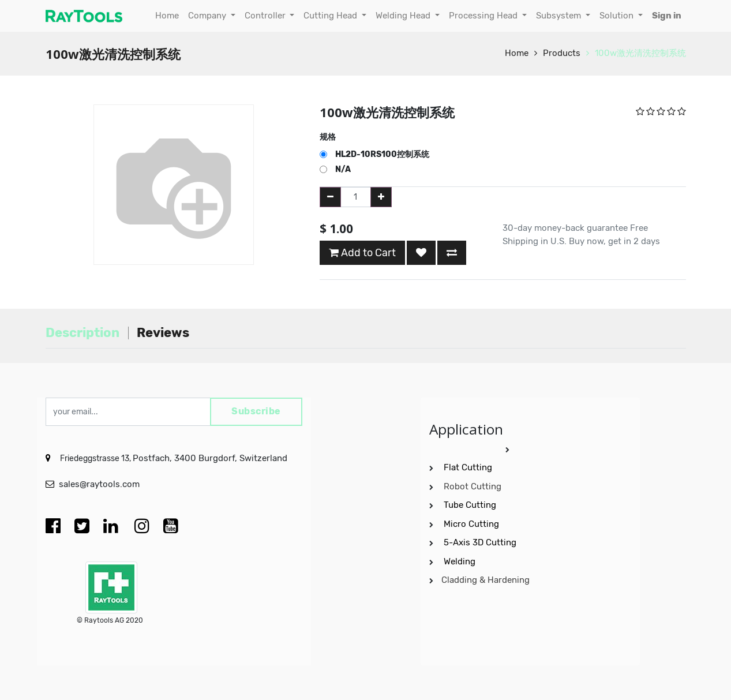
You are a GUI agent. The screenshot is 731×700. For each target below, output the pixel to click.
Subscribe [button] (256, 412)
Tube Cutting (471, 505)
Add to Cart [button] (362, 253)
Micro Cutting (473, 524)
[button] (421, 253)
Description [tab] (83, 333)
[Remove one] (330, 197)
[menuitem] (167, 16)
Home (517, 53)
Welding (460, 562)
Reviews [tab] (163, 333)
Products (562, 53)
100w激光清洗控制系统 (640, 53)
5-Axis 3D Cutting (481, 542)
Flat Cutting (468, 467)
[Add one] (381, 197)
